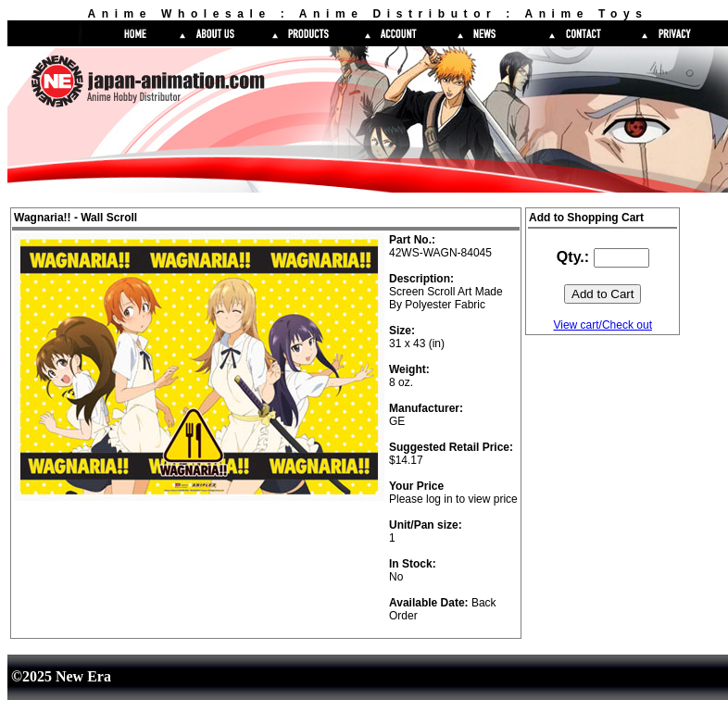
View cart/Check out (602, 325)
